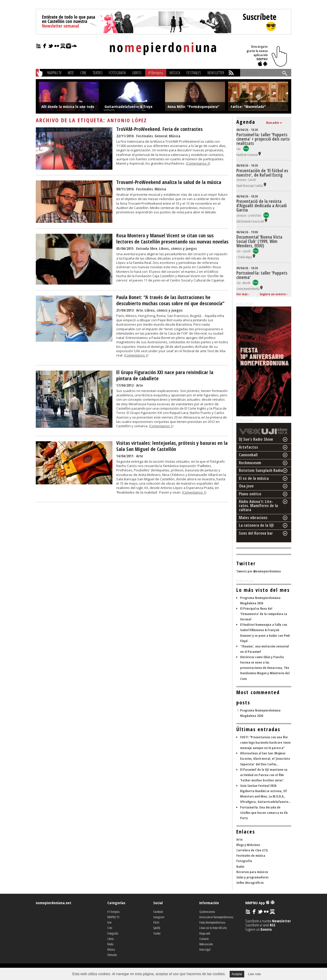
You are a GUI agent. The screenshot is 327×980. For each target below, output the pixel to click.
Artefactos (248, 447)
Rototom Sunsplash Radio (261, 470)
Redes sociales (206, 944)
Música (175, 73)
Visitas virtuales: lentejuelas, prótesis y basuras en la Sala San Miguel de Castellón (172, 446)
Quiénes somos (207, 912)
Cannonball (248, 455)
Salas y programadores (252, 877)
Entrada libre (147, 248)
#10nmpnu (156, 73)
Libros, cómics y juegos (178, 248)
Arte (71, 73)
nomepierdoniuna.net (54, 903)
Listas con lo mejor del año (213, 928)
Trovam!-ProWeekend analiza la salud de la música (169, 182)
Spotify (157, 928)
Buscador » (274, 122)
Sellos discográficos (250, 883)
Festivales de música (251, 855)
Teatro (98, 73)
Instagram (159, 917)
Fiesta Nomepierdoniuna (212, 922)
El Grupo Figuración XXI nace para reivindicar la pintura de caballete (165, 375)
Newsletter (216, 73)
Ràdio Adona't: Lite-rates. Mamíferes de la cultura (258, 506)
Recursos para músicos (252, 872)
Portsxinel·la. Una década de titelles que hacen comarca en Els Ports (264, 813)
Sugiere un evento (273, 294)
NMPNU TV (54, 73)
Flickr (156, 922)
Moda (110, 944)
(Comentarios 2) (198, 163)
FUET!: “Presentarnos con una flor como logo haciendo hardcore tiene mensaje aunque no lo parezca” (265, 742)
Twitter (157, 933)
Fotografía (117, 73)
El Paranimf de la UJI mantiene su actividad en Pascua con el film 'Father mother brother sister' (264, 775)
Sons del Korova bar (256, 533)
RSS (273, 925)
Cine (83, 73)
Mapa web (205, 933)
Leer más (254, 974)
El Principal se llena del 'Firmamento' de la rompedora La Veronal (264, 614)
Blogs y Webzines (248, 845)
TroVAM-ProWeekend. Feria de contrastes (159, 129)
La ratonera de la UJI (256, 525)
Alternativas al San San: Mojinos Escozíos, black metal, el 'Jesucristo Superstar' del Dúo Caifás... (265, 758)
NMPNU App (260, 903)
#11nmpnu (113, 912)
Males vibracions (253, 518)
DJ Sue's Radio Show (256, 439)
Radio (240, 866)
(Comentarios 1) (136, 355)
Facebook (158, 912)
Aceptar (237, 974)
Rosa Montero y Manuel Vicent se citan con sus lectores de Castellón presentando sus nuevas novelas (172, 238)
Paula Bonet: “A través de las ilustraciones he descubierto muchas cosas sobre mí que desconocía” (170, 300)
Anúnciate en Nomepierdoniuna (216, 917)
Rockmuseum (250, 463)
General (161, 136)
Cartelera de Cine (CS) (252, 850)
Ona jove (246, 486)
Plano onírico (250, 494)
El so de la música (254, 478)
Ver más (242, 294)
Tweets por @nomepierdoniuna (259, 571)
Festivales (194, 73)
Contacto (204, 939)
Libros (137, 73)
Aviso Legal (205, 949)
